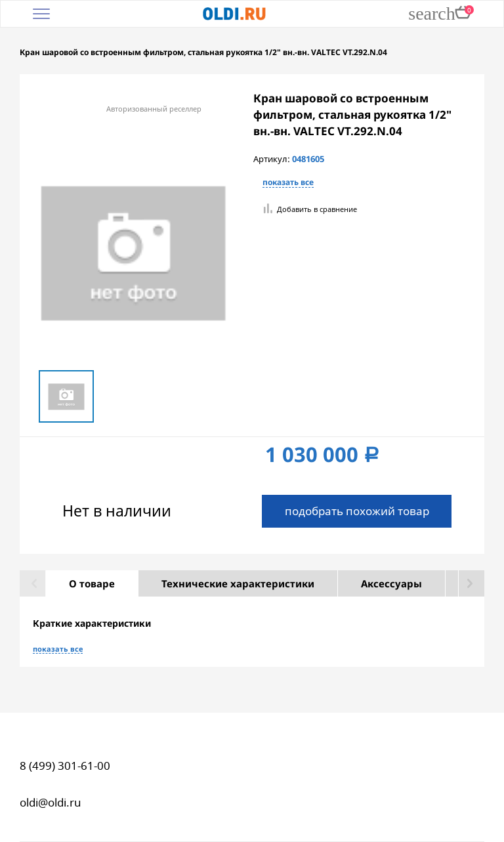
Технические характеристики (238, 583)
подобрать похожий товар (357, 511)
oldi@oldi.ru (51, 802)
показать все (288, 182)
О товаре (92, 583)
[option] (66, 396)
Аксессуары (391, 583)
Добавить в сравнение (317, 209)
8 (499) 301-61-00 (65, 766)
